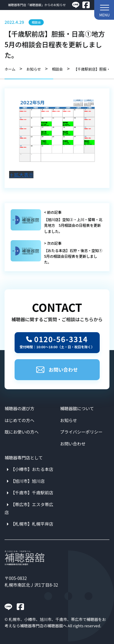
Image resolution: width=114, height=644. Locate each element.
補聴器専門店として (24, 458)
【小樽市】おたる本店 (32, 469)
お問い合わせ (57, 370)
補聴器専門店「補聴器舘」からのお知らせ (37, 5)
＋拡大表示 (21, 175)
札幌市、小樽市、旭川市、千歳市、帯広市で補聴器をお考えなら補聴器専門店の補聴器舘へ (55, 622)
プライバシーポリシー (81, 432)
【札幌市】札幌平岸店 (32, 524)
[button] (104, 10)
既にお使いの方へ (22, 432)
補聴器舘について (77, 408)
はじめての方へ (19, 420)
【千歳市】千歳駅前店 (32, 492)
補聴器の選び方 (19, 408)
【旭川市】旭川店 (28, 481)
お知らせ (69, 420)
